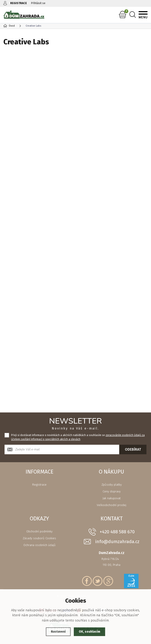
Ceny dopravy (112, 491)
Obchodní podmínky (39, 531)
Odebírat (133, 449)
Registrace (39, 485)
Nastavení (57, 632)
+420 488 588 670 (117, 532)
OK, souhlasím (90, 632)
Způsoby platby (112, 485)
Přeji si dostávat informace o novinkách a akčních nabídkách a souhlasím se (78, 437)
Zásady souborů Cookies (39, 538)
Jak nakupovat (111, 498)
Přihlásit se (40, 3)
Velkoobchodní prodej (111, 505)
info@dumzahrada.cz (117, 542)
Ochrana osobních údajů (40, 545)
